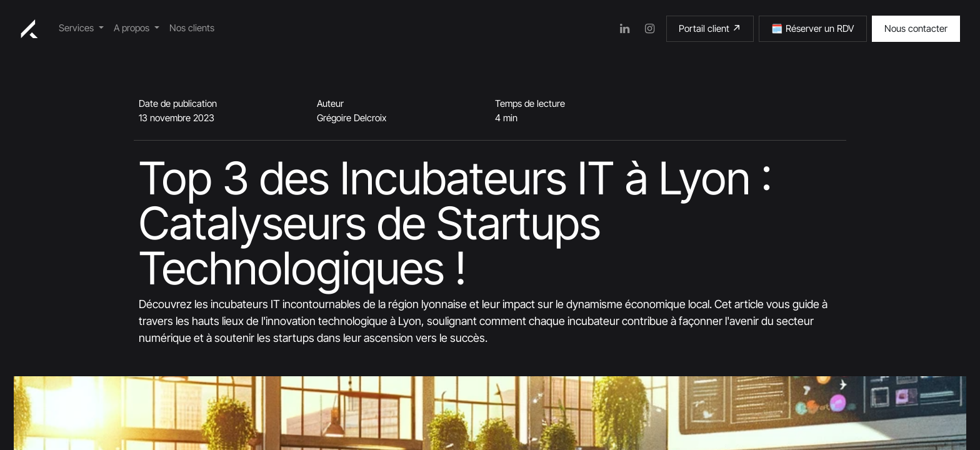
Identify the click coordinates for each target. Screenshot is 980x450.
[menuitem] (81, 28)
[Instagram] (650, 29)
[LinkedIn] (625, 29)
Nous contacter (916, 28)
